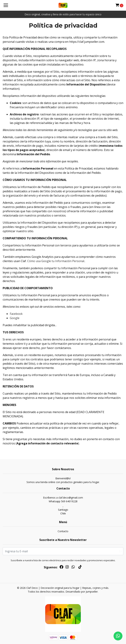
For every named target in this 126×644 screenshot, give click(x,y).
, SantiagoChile (63, 510)
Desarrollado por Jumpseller (82, 592)
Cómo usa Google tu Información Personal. (56, 261)
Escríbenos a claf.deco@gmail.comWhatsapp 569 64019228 (63, 499)
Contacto (63, 531)
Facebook (16, 314)
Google (15, 318)
